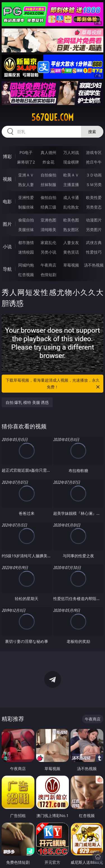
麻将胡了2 (26, 162)
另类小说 (48, 252)
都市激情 (26, 242)
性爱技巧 (94, 252)
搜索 (92, 132)
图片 (7, 224)
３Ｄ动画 (94, 175)
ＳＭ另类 (94, 184)
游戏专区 (94, 152)
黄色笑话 (71, 252)
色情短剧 (48, 275)
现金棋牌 (71, 162)
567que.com (53, 117)
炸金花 (48, 162)
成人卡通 (71, 197)
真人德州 (48, 152)
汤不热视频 (94, 265)
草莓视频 (71, 265)
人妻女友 (71, 242)
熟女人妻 (26, 184)
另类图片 (94, 230)
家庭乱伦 (48, 242)
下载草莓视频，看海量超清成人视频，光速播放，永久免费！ (53, 384)
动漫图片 (94, 220)
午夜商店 (48, 265)
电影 (7, 202)
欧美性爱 (94, 197)
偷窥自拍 (26, 220)
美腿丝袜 (26, 230)
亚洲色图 (48, 220)
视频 (7, 179)
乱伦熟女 (71, 207)
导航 (7, 269)
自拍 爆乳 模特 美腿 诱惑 (27, 402)
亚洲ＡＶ (26, 175)
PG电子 (26, 152)
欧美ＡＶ (71, 175)
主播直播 (71, 184)
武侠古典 (94, 242)
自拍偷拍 (48, 175)
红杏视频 (26, 275)
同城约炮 (26, 265)
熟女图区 (71, 230)
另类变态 (94, 207)
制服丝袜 (26, 207)
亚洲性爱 (26, 197)
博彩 (7, 156)
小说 (7, 247)
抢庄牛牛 (94, 162)
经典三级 (48, 207)
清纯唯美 (48, 230)
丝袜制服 (48, 184)
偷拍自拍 (48, 197)
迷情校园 (26, 252)
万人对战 (71, 152)
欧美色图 (71, 220)
